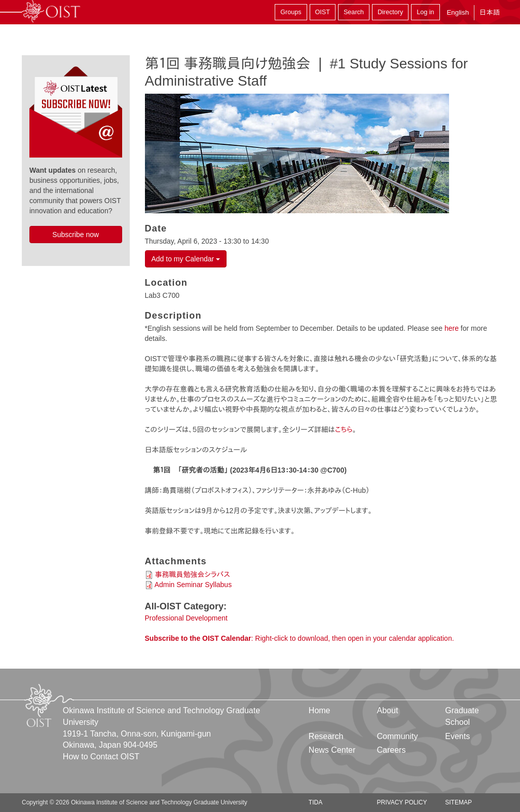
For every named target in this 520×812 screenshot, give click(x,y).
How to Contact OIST (101, 757)
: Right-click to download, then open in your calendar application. (300, 638)
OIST (323, 12)
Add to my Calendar (186, 259)
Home (320, 710)
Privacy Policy (402, 802)
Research (326, 736)
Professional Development (186, 618)
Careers (392, 750)
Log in (425, 12)
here (452, 328)
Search (354, 12)
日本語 (490, 12)
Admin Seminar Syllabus (193, 585)
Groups (291, 12)
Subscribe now (76, 235)
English (458, 12)
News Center (332, 750)
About (388, 710)
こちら (344, 430)
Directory (390, 12)
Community (398, 736)
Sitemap (458, 802)
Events (457, 736)
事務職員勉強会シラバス (192, 574)
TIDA (315, 802)
